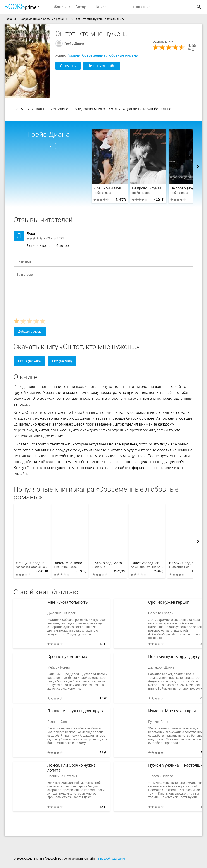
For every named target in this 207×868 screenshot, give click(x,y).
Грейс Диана (74, 43)
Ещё (49, 146)
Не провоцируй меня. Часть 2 (187, 188)
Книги (101, 7)
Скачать (68, 66)
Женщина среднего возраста (32, 565)
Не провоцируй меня (148, 188)
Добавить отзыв (30, 332)
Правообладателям (112, 859)
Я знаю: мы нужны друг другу (75, 711)
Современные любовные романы (110, 55)
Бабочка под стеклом (186, 565)
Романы (74, 55)
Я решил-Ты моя (107, 188)
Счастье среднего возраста (147, 565)
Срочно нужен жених (67, 656)
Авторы (82, 7)
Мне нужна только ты (68, 602)
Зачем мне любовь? (70, 565)
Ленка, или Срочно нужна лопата (71, 768)
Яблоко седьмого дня (109, 565)
